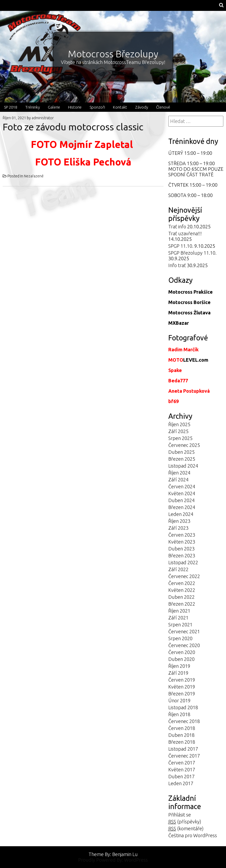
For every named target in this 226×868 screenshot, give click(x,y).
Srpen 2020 (180, 638)
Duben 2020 (181, 659)
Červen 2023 (182, 535)
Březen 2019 (182, 694)
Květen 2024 (182, 493)
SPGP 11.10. (181, 246)
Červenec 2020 (184, 645)
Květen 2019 (182, 687)
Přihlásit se (180, 815)
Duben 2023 (181, 549)
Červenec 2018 (184, 721)
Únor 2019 (179, 700)
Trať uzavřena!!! (185, 233)
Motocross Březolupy (113, 54)
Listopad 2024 (183, 466)
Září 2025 (178, 431)
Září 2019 (178, 673)
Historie (75, 107)
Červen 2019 (182, 680)
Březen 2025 (182, 459)
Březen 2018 (182, 742)
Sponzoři (97, 107)
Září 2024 (178, 480)
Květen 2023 (182, 542)
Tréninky (33, 107)
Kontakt (120, 107)
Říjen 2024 (179, 473)
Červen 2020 (182, 652)
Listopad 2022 (183, 562)
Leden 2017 (181, 783)
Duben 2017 (181, 776)
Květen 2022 (182, 590)
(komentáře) (186, 829)
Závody (142, 107)
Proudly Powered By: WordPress (113, 860)
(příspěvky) (185, 822)
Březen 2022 (182, 604)
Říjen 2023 (179, 521)
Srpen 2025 (180, 438)
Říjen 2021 (179, 611)
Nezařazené (34, 176)
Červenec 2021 (184, 631)
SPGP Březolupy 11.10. (192, 253)
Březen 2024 (182, 507)
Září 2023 (178, 528)
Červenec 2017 (184, 756)
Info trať (177, 265)
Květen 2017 (182, 769)
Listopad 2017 (183, 749)
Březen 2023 (182, 555)
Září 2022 (178, 569)
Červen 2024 (182, 486)
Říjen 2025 (179, 424)
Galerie (54, 107)
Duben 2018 (181, 735)
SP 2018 (11, 107)
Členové (163, 107)
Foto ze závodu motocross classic (73, 127)
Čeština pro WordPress (193, 835)
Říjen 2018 (179, 714)
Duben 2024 (181, 500)
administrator (43, 118)
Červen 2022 (182, 583)
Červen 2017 (182, 763)
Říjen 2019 (179, 666)
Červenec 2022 (184, 576)
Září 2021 (178, 618)
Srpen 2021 (180, 625)
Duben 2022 (181, 597)
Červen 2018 (182, 728)
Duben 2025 (181, 452)
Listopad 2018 (183, 707)
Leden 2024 (181, 514)
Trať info (177, 226)
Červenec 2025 (184, 445)
